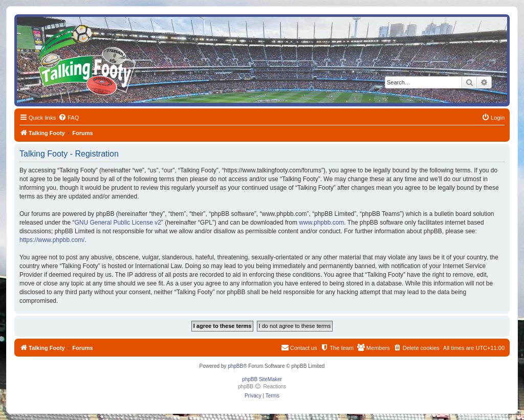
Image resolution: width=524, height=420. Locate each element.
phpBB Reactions (262, 386)
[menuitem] (69, 118)
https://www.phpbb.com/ (52, 240)
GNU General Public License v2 (117, 223)
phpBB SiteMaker (262, 379)
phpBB (235, 366)
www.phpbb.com (321, 223)
